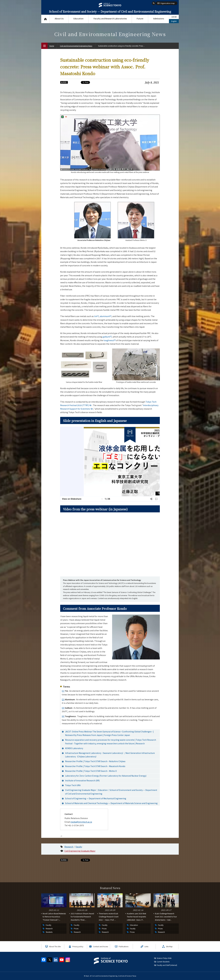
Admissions (159, 19)
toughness (110, 340)
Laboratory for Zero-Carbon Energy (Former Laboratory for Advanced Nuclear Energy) (106, 776)
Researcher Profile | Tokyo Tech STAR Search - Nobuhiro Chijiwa (95, 761)
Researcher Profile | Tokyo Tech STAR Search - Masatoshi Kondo (95, 766)
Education (79, 19)
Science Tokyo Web (164, 958)
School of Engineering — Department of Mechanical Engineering (96, 798)
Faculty (79, 847)
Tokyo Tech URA (73, 785)
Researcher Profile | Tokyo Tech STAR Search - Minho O (91, 771)
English (174, 21)
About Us (59, 19)
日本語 (174, 17)
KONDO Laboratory (74, 748)
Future (140, 19)
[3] (63, 708)
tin (96, 316)
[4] (63, 716)
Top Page (45, 19)
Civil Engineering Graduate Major (80, 851)
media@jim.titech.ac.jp (81, 822)
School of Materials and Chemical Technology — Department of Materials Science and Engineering (111, 803)
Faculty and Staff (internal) (167, 965)
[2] (63, 699)
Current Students (163, 962)
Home (52, 46)
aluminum (106, 316)
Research (69, 847)
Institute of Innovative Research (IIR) (82, 780)
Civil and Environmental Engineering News (76, 46)
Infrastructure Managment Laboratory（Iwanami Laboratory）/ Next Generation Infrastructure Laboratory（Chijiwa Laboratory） (110, 755)
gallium (107, 337)
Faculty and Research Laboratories (110, 19)
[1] (63, 691)
